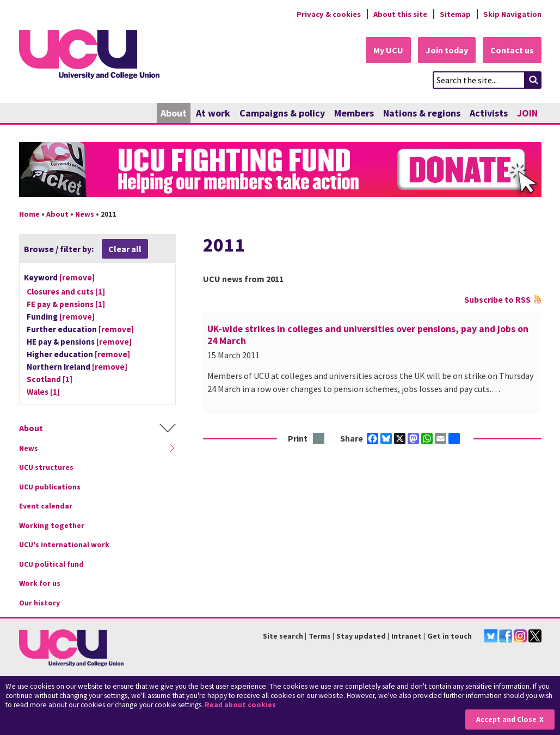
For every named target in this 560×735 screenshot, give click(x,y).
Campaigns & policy (282, 113)
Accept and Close (506, 719)
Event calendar (46, 506)
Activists (489, 113)
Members (354, 113)
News (85, 214)
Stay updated (361, 636)
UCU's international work (64, 544)
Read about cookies (240, 705)
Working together (52, 525)
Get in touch (450, 636)
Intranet (407, 636)
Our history (39, 603)
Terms (320, 636)
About (174, 113)
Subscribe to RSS (497, 299)
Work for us (40, 583)
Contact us (512, 50)
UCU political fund (51, 564)
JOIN (527, 113)
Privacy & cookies (329, 14)
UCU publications (50, 487)
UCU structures (46, 467)
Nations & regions (422, 113)
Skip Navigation (512, 14)
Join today (447, 50)
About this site (400, 14)
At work (213, 113)
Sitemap (455, 14)
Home (29, 214)
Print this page (319, 439)
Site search (283, 636)
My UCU (388, 50)
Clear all (125, 249)
